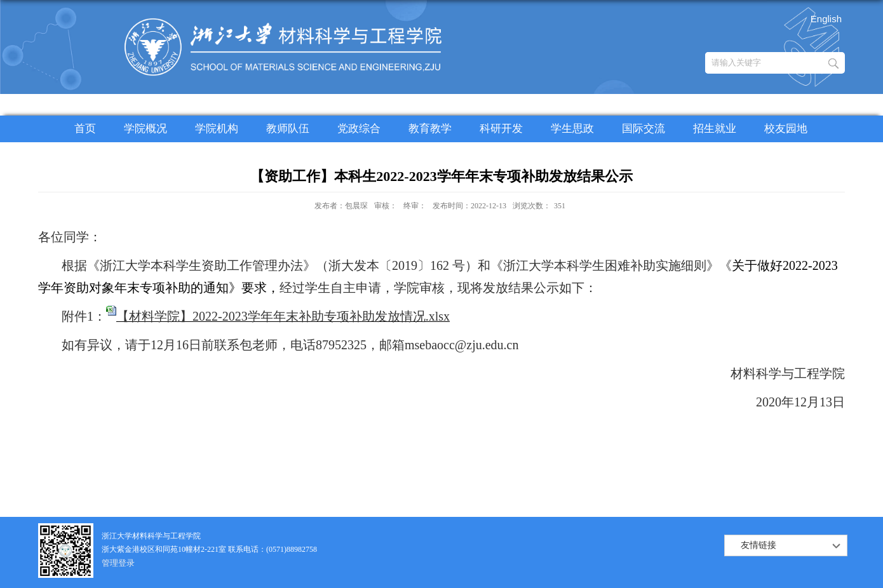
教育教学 (430, 129)
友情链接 (758, 545)
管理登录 (118, 563)
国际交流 (644, 129)
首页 (85, 129)
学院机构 (217, 129)
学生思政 (572, 129)
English (826, 19)
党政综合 (359, 129)
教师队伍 (288, 129)
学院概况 (145, 129)
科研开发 (501, 129)
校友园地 (786, 129)
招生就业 (715, 129)
